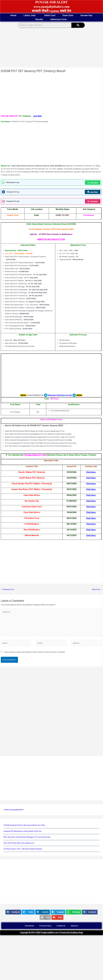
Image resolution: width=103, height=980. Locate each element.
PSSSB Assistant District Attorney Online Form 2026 (24, 825)
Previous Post (7, 589)
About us (74, 926)
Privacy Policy (45, 926)
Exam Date (68, 15)
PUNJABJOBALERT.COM (35, 455)
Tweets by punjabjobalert (14, 810)
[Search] (78, 25)
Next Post (97, 589)
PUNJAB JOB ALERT (52, 2)
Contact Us (61, 926)
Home (13, 15)
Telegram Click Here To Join (60, 395)
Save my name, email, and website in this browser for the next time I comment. (35, 652)
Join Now (37, 116)
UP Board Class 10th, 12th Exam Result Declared (23, 849)
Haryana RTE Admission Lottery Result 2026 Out (23, 831)
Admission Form (59, 19)
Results (39, 19)
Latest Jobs (30, 15)
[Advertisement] (48, 48)
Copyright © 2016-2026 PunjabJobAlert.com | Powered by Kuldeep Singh (51, 933)
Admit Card (50, 15)
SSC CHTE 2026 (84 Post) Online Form (19, 843)
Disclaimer (30, 926)
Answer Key (86, 15)
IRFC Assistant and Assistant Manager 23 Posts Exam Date (27, 837)
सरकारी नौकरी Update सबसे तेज (52, 11)
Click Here (91, 472)
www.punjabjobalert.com (51, 7)
